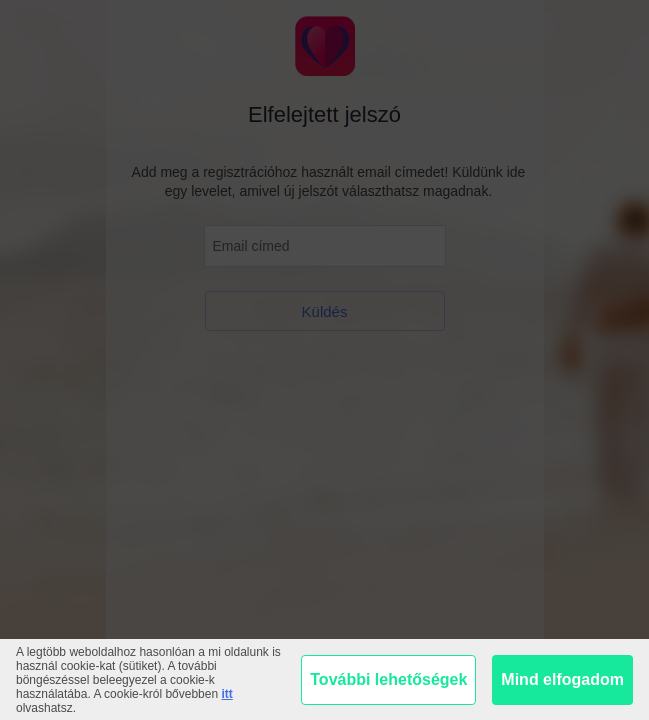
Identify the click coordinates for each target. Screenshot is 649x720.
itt (226, 694)
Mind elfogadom (562, 679)
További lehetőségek (388, 679)
